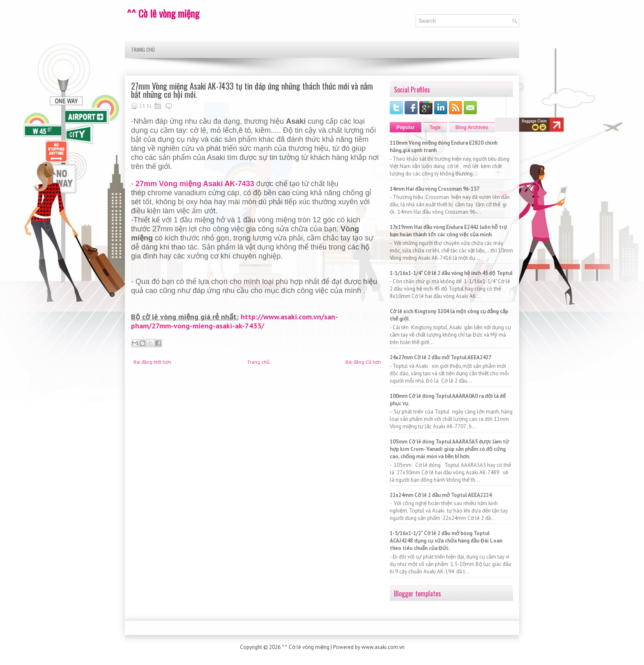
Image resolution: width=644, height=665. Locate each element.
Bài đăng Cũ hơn (363, 362)
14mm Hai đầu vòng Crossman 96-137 (435, 189)
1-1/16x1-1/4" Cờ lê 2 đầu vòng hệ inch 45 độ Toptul (451, 273)
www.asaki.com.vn (383, 647)
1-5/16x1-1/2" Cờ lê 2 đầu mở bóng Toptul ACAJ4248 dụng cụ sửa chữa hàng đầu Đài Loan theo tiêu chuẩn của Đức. (446, 541)
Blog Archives (472, 127)
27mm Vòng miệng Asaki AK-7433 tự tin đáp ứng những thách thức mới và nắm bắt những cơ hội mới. (252, 90)
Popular (406, 127)
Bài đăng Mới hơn (152, 362)
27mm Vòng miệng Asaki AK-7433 (195, 184)
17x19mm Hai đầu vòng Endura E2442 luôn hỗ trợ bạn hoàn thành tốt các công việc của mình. (448, 231)
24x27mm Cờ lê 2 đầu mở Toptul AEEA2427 (440, 357)
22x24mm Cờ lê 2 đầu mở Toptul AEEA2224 (441, 495)
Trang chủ (143, 50)
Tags (435, 127)
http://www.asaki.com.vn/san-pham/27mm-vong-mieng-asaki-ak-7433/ (235, 321)
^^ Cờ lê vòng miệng (163, 13)
